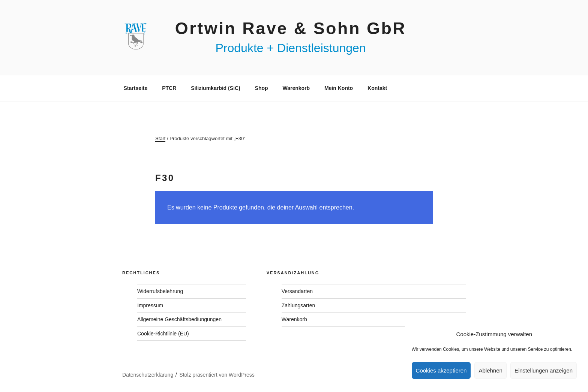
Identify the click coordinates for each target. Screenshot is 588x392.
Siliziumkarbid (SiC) (215, 88)
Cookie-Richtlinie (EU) (163, 334)
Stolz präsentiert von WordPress (217, 375)
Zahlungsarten (298, 305)
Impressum (150, 305)
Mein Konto (339, 88)
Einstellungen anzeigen (544, 370)
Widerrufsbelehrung (160, 291)
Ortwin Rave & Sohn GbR (291, 28)
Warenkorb (296, 88)
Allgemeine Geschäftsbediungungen (179, 319)
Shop (262, 88)
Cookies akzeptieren (441, 370)
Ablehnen (490, 370)
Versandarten (297, 291)
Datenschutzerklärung (148, 375)
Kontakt (377, 88)
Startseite (136, 88)
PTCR (169, 88)
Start (160, 138)
